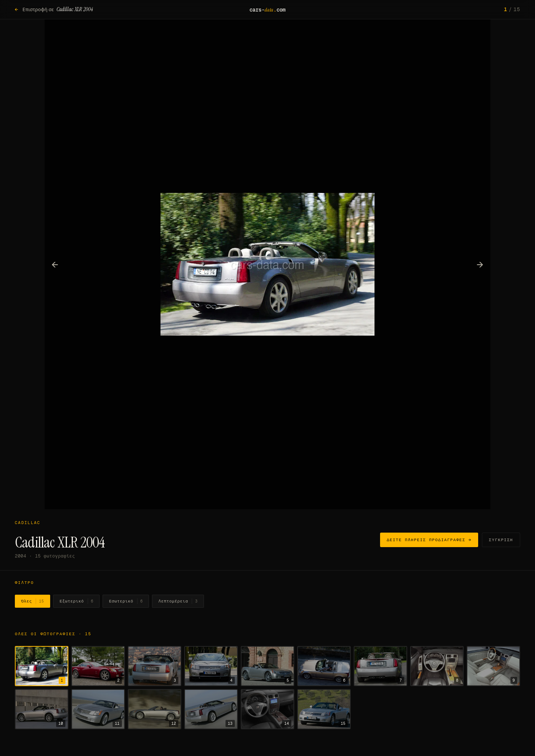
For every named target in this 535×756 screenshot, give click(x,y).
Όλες (33, 601)
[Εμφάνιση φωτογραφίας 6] (324, 666)
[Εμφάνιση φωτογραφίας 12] (155, 709)
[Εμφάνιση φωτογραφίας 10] (42, 709)
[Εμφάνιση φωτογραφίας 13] (211, 709)
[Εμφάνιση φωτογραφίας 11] (98, 709)
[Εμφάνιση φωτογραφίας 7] (380, 666)
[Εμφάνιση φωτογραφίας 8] (437, 666)
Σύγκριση (501, 540)
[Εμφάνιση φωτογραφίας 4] (211, 666)
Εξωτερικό (76, 601)
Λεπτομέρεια (178, 601)
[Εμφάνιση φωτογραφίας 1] (42, 666)
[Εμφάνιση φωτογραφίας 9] (493, 666)
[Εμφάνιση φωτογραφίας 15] (324, 709)
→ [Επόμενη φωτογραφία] (480, 264)
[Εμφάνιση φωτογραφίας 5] (267, 666)
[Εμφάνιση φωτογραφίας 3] (155, 666)
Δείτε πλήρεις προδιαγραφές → (429, 540)
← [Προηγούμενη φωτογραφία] (55, 264)
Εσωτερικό (126, 601)
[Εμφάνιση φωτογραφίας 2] (98, 666)
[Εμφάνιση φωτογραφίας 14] (267, 709)
